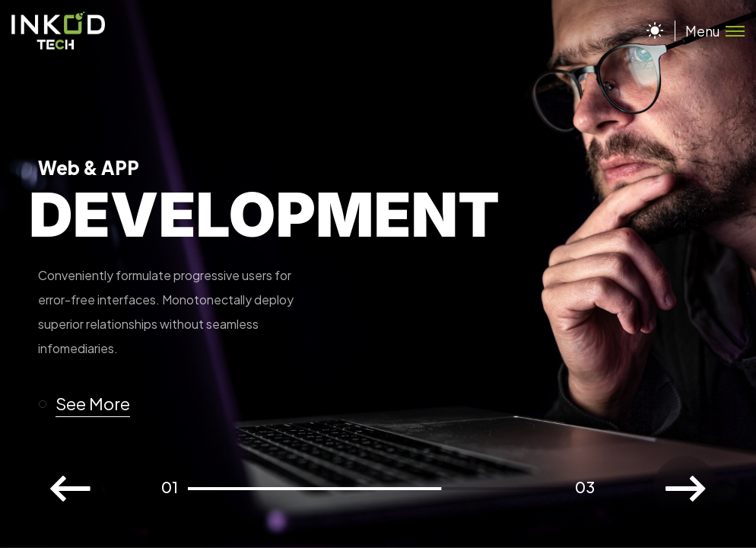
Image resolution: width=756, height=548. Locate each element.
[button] (91, 404)
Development (264, 214)
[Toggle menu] (710, 31)
